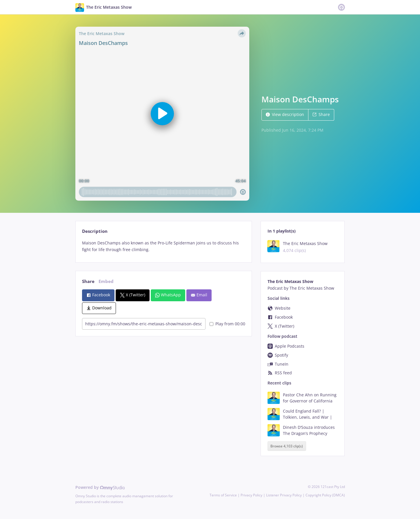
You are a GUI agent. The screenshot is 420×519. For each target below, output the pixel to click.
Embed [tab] (106, 281)
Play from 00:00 (227, 324)
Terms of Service (223, 495)
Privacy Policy (251, 495)
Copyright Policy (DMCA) (325, 495)
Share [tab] (88, 281)
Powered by (100, 487)
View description (285, 114)
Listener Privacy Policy (284, 495)
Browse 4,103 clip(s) (287, 446)
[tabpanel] (164, 246)
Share (321, 114)
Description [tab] (95, 231)
